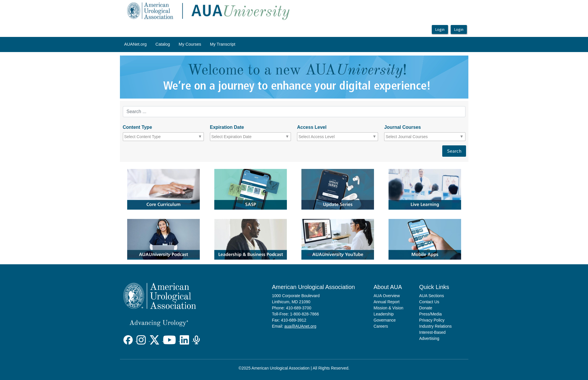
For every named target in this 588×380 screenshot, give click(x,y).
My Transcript (223, 44)
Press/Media (431, 314)
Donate (426, 308)
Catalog (163, 44)
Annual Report (387, 302)
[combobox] (150, 137)
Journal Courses (402, 127)
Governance (385, 320)
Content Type (137, 127)
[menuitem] (136, 44)
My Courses (190, 44)
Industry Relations (436, 326)
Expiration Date (227, 127)
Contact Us (429, 302)
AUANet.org (136, 44)
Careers (381, 326)
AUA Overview (387, 296)
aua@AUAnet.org (300, 326)
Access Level (312, 127)
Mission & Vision (389, 308)
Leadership (384, 314)
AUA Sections (432, 296)
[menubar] (180, 44)
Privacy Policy (432, 320)
